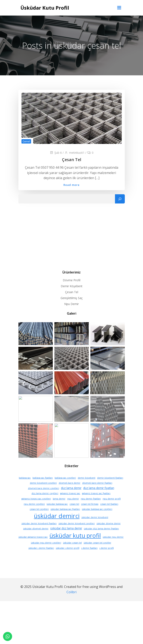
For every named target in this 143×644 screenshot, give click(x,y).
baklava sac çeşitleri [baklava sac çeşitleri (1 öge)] (65, 486)
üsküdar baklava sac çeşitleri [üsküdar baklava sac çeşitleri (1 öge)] (97, 518)
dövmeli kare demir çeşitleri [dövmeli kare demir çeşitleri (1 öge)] (44, 497)
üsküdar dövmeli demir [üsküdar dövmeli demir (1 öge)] (36, 537)
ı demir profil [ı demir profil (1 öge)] (107, 557)
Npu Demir (71, 304)
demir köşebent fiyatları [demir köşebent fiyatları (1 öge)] (110, 486)
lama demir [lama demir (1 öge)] (59, 507)
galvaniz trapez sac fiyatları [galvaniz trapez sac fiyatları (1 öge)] (96, 502)
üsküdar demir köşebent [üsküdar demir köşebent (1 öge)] (95, 526)
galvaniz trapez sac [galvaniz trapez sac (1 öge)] (70, 502)
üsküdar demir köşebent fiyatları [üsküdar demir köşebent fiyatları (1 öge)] (39, 532)
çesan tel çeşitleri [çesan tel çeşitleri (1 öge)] (39, 518)
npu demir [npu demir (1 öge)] (73, 507)
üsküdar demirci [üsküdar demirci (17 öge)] (57, 524)
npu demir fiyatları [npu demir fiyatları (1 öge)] (91, 507)
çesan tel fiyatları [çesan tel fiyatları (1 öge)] (109, 513)
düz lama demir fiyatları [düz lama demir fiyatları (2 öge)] (99, 497)
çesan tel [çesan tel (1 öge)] (74, 513)
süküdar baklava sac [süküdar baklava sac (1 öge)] (57, 513)
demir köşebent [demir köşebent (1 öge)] (87, 486)
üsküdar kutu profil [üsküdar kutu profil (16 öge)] (75, 544)
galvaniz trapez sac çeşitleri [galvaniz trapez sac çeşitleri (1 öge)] (36, 507)
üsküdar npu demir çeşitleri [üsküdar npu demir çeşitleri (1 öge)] (46, 551)
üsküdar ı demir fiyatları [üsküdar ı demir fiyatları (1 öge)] (41, 557)
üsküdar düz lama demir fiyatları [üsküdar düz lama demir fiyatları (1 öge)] (101, 537)
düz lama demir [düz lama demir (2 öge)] (71, 497)
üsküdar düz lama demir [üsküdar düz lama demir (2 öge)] (66, 537)
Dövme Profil (72, 280)
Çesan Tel (72, 292)
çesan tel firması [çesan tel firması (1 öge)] (90, 513)
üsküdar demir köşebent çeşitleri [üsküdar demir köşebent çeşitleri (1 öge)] (77, 532)
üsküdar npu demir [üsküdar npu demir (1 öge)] (113, 546)
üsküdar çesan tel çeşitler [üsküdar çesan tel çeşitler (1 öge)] (97, 551)
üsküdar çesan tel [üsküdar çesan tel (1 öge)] (72, 551)
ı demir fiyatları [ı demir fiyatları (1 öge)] (89, 557)
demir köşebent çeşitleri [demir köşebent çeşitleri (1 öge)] (43, 491)
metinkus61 (74, 153)
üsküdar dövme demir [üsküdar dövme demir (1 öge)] (109, 532)
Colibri (71, 601)
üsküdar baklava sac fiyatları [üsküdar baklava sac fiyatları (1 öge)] (65, 518)
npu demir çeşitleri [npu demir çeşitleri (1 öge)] (34, 513)
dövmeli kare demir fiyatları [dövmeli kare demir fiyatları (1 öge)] (97, 491)
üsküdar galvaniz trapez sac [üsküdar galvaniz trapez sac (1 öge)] (33, 546)
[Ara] (120, 199)
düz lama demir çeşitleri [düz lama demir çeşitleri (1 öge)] (45, 502)
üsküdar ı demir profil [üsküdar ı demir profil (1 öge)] (68, 557)
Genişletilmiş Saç (72, 298)
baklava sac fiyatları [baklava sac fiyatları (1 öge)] (43, 486)
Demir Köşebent (72, 286)
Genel (26, 141)
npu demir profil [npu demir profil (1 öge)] (112, 507)
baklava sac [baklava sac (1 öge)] (25, 486)
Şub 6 (56, 153)
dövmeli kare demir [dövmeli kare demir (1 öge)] (70, 491)
